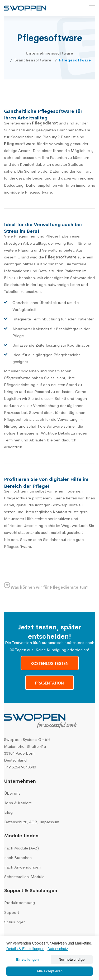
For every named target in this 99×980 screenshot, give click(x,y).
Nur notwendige (72, 959)
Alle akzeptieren (49, 971)
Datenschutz (58, 949)
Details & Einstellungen (25, 949)
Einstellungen (27, 959)
